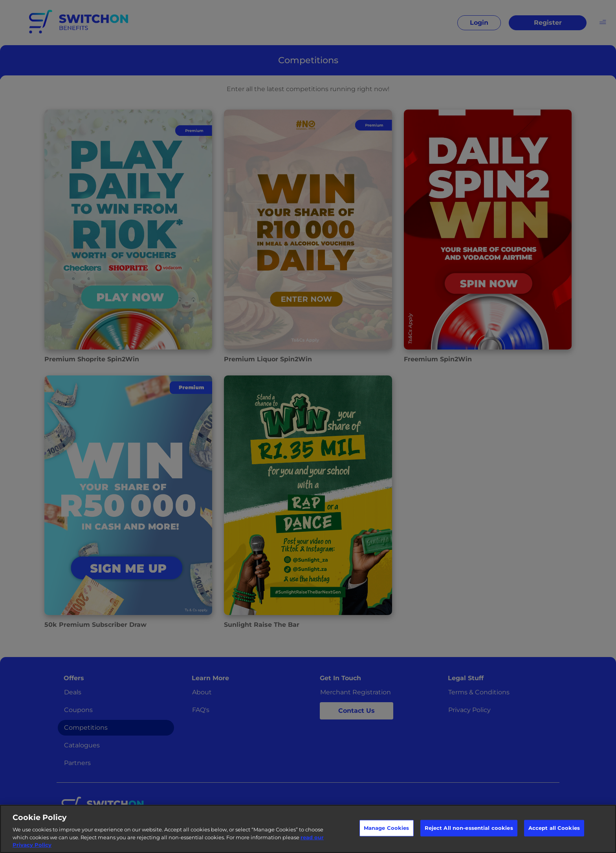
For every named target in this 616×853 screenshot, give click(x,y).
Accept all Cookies (554, 828)
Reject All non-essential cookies (469, 828)
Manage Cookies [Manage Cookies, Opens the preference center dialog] (387, 828)
